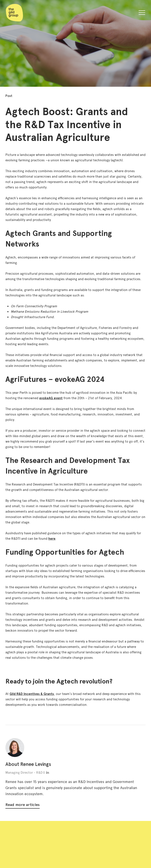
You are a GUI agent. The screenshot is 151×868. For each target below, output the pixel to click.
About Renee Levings (28, 764)
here (52, 539)
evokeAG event (51, 398)
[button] (142, 13)
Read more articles (23, 805)
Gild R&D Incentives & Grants (32, 694)
